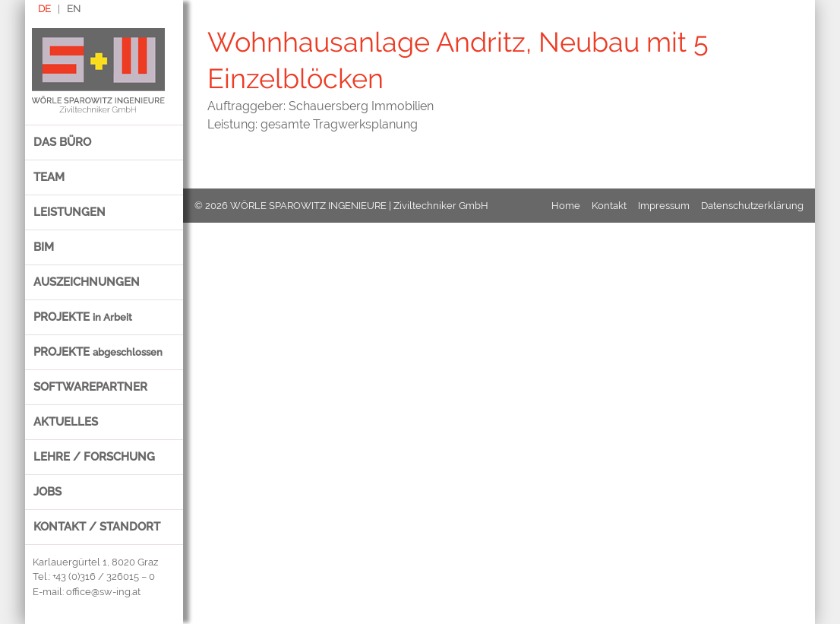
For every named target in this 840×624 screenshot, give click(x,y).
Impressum (664, 206)
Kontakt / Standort (97, 527)
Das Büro (62, 142)
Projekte (83, 317)
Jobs (47, 492)
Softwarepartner (90, 387)
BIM (44, 247)
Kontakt (609, 206)
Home (566, 206)
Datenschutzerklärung (752, 206)
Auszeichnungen (87, 282)
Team (49, 177)
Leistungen (69, 212)
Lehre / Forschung (94, 457)
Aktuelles (66, 422)
